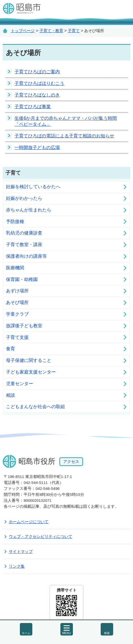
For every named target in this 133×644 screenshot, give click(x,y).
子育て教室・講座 (24, 245)
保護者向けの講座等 (26, 256)
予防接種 (15, 222)
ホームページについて (29, 522)
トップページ (23, 31)
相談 (10, 395)
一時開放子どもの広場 (37, 147)
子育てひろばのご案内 (37, 72)
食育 (10, 349)
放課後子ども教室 (24, 326)
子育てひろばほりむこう (39, 83)
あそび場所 (17, 302)
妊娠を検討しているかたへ (33, 187)
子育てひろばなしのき (37, 95)
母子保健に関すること (29, 360)
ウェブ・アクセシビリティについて (41, 536)
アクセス (71, 462)
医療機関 (15, 268)
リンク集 (17, 566)
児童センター (20, 384)
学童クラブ (17, 314)
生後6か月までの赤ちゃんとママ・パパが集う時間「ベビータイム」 (66, 121)
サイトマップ (21, 551)
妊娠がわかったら (24, 198)
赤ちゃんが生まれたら (29, 210)
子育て (74, 31)
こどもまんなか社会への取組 (35, 407)
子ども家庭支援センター (31, 372)
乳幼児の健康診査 (24, 233)
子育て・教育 (51, 31)
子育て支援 (17, 337)
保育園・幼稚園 (22, 279)
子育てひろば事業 (33, 107)
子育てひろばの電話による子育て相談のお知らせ (64, 136)
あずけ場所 (17, 291)
